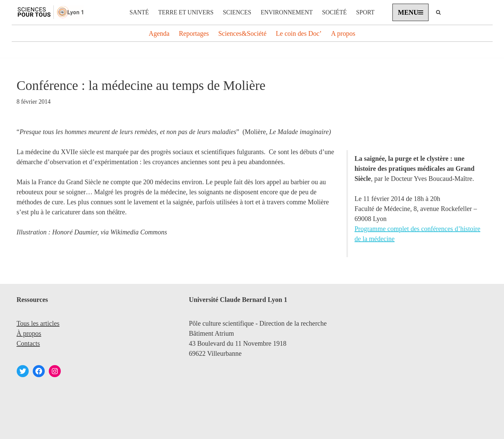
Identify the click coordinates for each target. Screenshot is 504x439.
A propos (343, 33)
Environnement (287, 12)
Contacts (28, 343)
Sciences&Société (242, 33)
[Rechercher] (438, 12)
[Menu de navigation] (410, 12)
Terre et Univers (186, 12)
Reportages (194, 33)
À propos (29, 333)
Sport (365, 12)
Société (334, 12)
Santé (139, 12)
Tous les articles (38, 323)
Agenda (159, 33)
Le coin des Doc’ (299, 33)
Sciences (237, 12)
